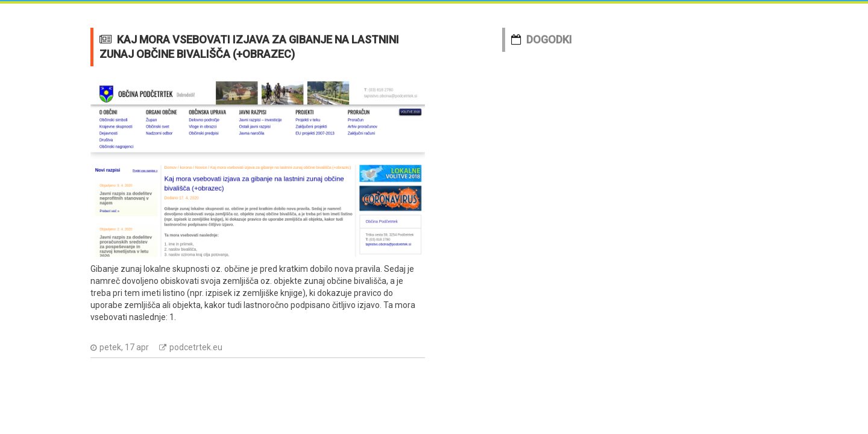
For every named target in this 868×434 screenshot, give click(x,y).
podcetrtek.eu (196, 347)
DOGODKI (549, 39)
